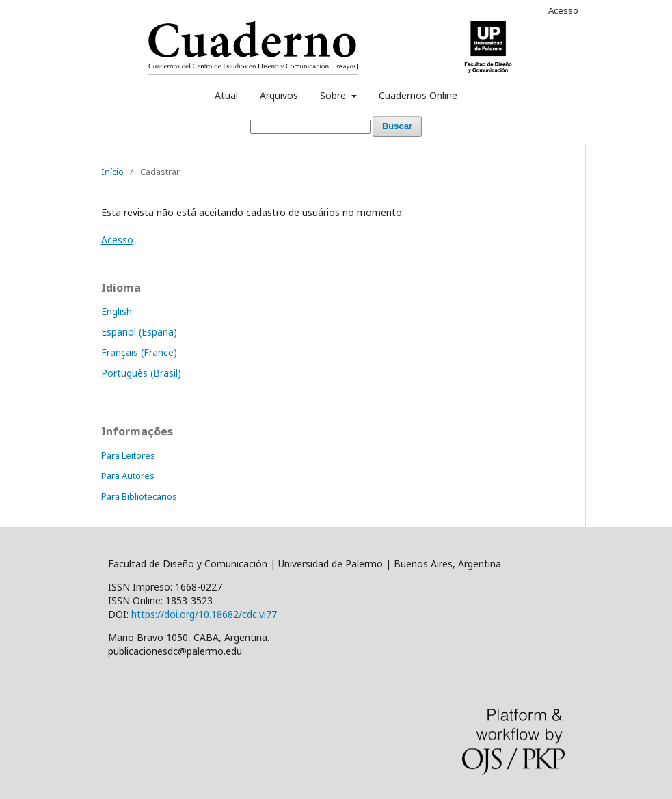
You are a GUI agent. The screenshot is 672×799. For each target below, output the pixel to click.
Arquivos (279, 95)
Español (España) (139, 332)
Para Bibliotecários (139, 496)
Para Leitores (128, 455)
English (117, 311)
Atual (226, 95)
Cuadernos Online (418, 95)
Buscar (397, 126)
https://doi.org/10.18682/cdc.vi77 (204, 614)
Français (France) (139, 352)
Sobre (334, 95)
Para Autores (128, 476)
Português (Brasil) (141, 373)
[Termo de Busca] (310, 127)
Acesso (563, 10)
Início (112, 172)
